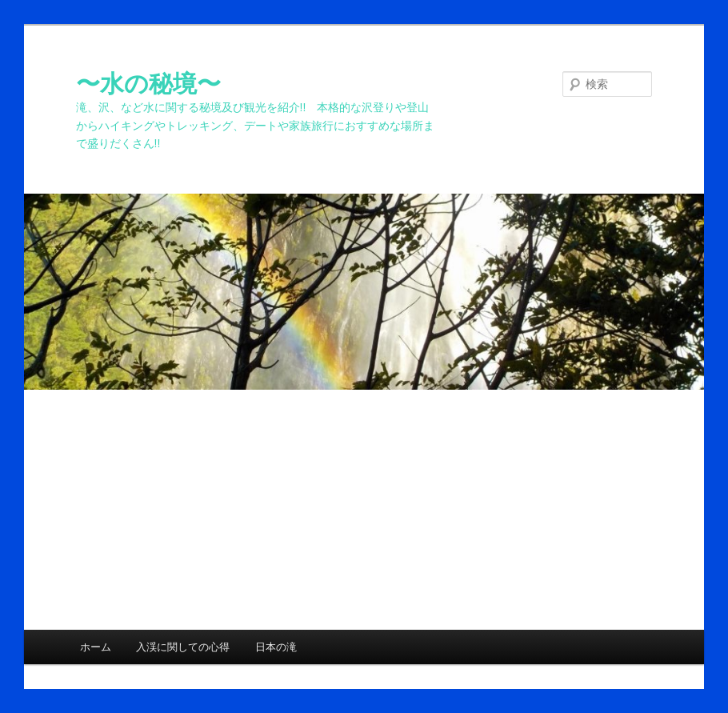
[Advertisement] (364, 510)
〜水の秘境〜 (148, 84)
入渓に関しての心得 (183, 647)
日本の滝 (276, 647)
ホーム (96, 647)
